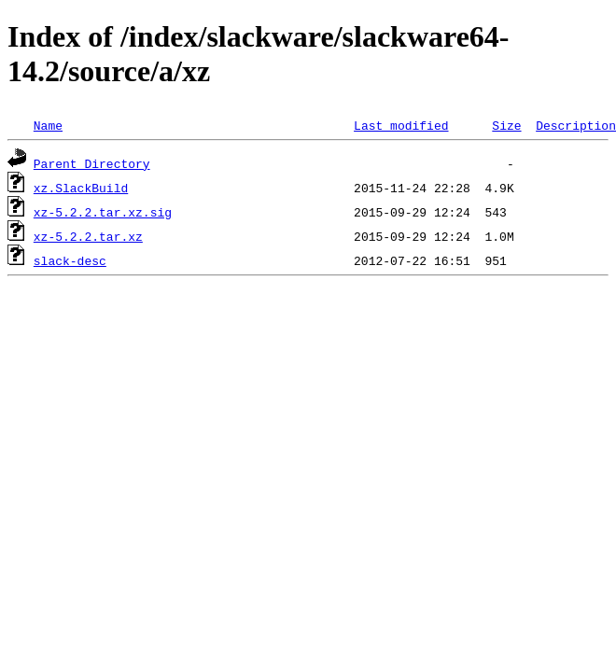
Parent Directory (92, 163)
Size (506, 125)
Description (576, 125)
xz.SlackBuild (81, 188)
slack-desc (70, 260)
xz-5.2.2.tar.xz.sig (103, 212)
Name (48, 125)
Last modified (401, 125)
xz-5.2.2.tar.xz (88, 236)
